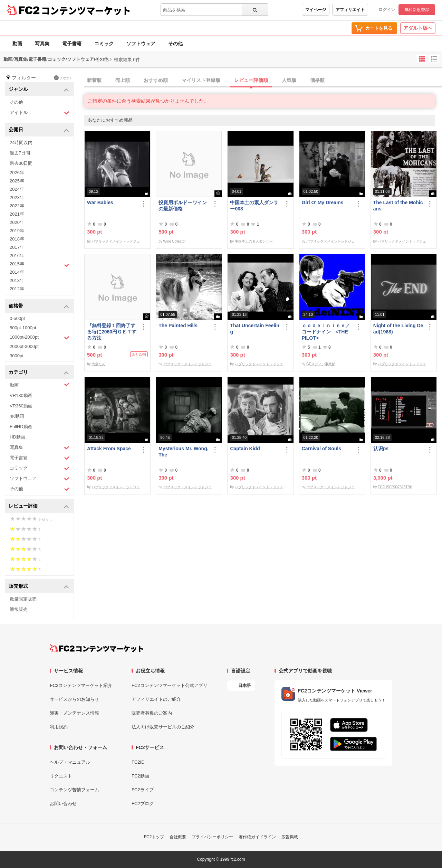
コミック (104, 44)
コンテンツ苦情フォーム (74, 790)
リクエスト (61, 776)
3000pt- (17, 356)
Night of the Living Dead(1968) (398, 329)
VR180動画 (21, 395)
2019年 (17, 231)
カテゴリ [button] (39, 373)
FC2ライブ (143, 790)
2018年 (17, 239)
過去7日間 (20, 153)
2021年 (17, 214)
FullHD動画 (21, 427)
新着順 (94, 80)
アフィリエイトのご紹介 (156, 699)
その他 (175, 44)
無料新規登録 (417, 10)
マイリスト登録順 (201, 80)
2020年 (17, 222)
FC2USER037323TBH (395, 487)
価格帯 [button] (39, 306)
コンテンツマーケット (86, 10)
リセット (63, 78)
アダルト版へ (418, 28)
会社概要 (178, 837)
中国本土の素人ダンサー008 (254, 206)
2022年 (17, 206)
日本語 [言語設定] (244, 686)
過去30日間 (21, 163)
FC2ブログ (143, 804)
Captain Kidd (245, 449)
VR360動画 (21, 406)
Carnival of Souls (321, 449)
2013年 (17, 280)
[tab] (263, 81)
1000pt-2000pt (40, 338)
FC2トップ (154, 837)
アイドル (40, 113)
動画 (17, 44)
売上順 (123, 80)
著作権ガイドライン (257, 837)
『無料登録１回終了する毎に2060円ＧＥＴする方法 (112, 332)
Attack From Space (109, 449)
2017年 (17, 247)
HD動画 (17, 437)
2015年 (40, 265)
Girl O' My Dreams (323, 202)
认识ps (381, 449)
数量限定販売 (23, 599)
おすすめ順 (156, 80)
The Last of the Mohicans (398, 206)
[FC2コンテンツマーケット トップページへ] (97, 648)
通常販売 (19, 609)
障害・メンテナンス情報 (74, 713)
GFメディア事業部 (321, 364)
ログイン (387, 10)
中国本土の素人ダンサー (254, 241)
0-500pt (17, 318)
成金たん (98, 364)
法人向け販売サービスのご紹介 (163, 727)
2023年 (17, 197)
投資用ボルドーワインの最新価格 (183, 206)
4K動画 (17, 416)
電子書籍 (72, 44)
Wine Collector (175, 241)
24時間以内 (21, 143)
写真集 (42, 44)
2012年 (17, 289)
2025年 (17, 181)
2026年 (17, 173)
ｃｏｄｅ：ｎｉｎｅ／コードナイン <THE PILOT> (326, 332)
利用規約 (59, 727)
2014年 (17, 272)
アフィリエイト (350, 10)
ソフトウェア (141, 44)
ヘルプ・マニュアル (70, 762)
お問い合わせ (63, 804)
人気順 (289, 80)
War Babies (100, 202)
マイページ (316, 10)
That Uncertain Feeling (254, 329)
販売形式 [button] (39, 587)
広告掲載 (290, 837)
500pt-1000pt (23, 328)
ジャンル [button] (39, 90)
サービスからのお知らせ (74, 699)
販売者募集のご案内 (152, 713)
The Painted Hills (178, 325)
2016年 (17, 256)
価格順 (317, 80)
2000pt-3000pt (24, 346)
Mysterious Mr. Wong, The (183, 452)
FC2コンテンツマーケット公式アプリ (170, 685)
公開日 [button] (39, 130)
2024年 (17, 189)
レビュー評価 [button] (39, 506)
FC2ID (138, 762)
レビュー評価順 (251, 80)
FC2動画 (140, 776)
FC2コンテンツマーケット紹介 (81, 685)
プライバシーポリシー (212, 837)
